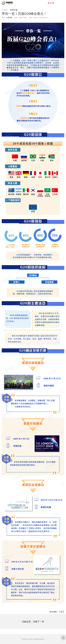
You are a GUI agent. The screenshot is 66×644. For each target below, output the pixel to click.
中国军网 (5, 10)
